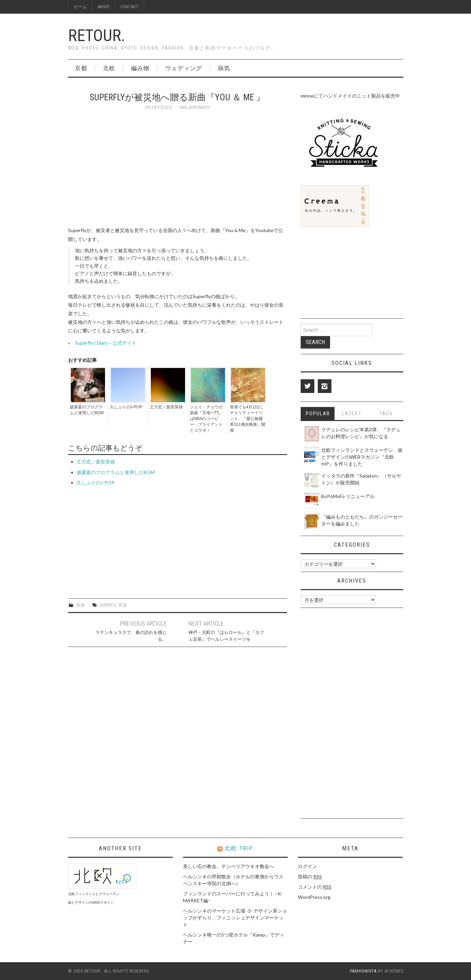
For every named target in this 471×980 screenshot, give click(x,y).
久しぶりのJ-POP (126, 407)
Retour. (97, 35)
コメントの (315, 887)
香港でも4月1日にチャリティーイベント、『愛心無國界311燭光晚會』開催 (248, 419)
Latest (352, 413)
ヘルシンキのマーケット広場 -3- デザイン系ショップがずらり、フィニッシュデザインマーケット (235, 918)
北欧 (109, 68)
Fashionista (363, 971)
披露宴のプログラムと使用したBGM (87, 410)
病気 (224, 68)
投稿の (310, 877)
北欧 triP (239, 848)
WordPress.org (314, 897)
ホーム (80, 7)
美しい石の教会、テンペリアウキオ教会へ (228, 866)
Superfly (108, 605)
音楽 (80, 605)
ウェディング (184, 68)
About (104, 7)
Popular (318, 413)
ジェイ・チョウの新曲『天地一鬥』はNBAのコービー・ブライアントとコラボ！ (206, 419)
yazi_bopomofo (194, 107)
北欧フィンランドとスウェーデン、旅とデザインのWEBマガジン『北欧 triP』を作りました (362, 457)
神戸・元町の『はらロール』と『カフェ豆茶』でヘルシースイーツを (226, 636)
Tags (386, 413)
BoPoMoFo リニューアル (348, 496)
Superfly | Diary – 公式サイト (106, 343)
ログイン (308, 866)
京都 (81, 68)
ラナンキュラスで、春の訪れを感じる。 (131, 636)
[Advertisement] (126, 538)
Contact (129, 7)
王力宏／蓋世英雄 (166, 407)
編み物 (140, 68)
